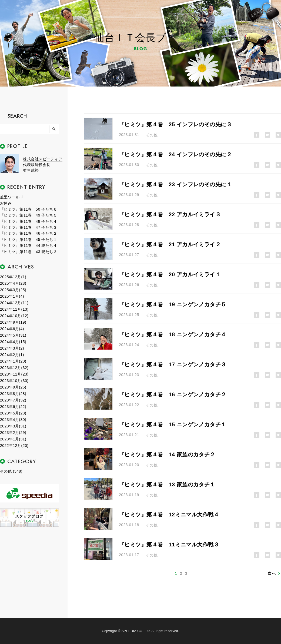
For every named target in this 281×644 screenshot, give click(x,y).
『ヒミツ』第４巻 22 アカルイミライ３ (170, 214)
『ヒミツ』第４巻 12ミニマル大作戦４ (169, 514)
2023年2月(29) (13, 433)
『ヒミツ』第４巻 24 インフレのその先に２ (175, 154)
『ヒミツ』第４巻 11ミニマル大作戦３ (169, 545)
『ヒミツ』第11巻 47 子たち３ (29, 227)
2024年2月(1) (12, 355)
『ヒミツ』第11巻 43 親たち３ (29, 252)
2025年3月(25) (13, 290)
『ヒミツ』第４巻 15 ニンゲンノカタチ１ (173, 424)
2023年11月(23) (14, 374)
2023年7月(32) (13, 400)
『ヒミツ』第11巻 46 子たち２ (29, 233)
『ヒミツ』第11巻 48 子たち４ (29, 221)
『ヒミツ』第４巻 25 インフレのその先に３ (175, 124)
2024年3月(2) (12, 348)
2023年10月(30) (14, 381)
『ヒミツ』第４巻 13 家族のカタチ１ (167, 484)
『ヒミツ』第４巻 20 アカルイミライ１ (170, 274)
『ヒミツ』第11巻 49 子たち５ (29, 215)
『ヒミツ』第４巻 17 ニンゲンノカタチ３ (173, 364)
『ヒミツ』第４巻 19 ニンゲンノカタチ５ (173, 304)
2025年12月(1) (13, 277)
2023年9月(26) (13, 387)
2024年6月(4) (12, 329)
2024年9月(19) (13, 322)
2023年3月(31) (13, 426)
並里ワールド (12, 197)
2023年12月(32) (14, 368)
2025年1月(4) (12, 296)
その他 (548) (11, 471)
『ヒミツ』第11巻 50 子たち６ (29, 209)
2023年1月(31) (13, 439)
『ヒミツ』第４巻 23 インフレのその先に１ (175, 184)
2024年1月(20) (13, 361)
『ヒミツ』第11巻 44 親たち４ (29, 245)
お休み (6, 203)
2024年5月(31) (13, 335)
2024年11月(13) (14, 309)
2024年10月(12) (14, 316)
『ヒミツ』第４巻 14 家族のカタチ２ (167, 454)
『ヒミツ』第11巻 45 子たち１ (29, 240)
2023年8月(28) (13, 394)
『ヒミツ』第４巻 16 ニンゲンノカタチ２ (173, 394)
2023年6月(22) (13, 407)
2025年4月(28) (13, 283)
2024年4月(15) (13, 342)
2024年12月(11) (14, 303)
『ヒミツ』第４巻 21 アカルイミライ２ (170, 244)
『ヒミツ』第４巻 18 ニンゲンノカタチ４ (173, 334)
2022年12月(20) (14, 446)
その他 (152, 135)
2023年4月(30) (13, 420)
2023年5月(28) (13, 413)
